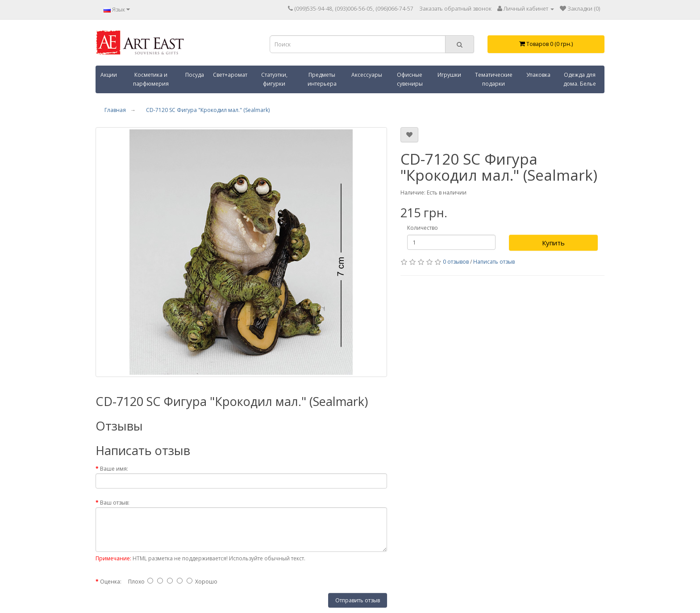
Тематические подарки (494, 79)
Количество (423, 228)
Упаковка (538, 75)
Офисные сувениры (410, 79)
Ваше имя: (114, 469)
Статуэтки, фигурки (274, 79)
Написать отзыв (494, 262)
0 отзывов (456, 262)
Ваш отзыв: (115, 503)
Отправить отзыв (358, 600)
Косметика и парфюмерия (151, 79)
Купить (553, 243)
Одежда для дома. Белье (580, 79)
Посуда (195, 75)
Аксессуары (367, 75)
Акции (109, 75)
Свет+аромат (230, 75)
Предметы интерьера (322, 79)
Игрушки (449, 75)
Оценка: (111, 582)
